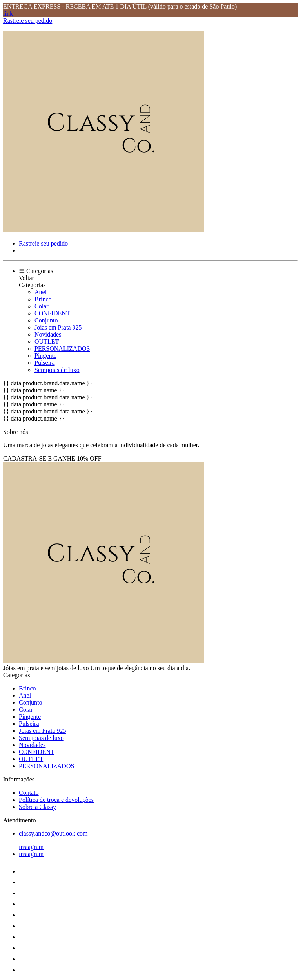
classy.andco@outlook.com (53, 833)
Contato (29, 793)
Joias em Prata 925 (58, 327)
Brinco (43, 299)
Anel (41, 292)
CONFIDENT (52, 313)
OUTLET (47, 342)
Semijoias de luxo (57, 370)
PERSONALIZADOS (62, 349)
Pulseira (45, 363)
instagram (31, 847)
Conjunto (46, 320)
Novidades (48, 334)
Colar (42, 306)
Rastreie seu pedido (28, 21)
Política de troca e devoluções (56, 800)
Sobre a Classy (37, 807)
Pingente (45, 356)
